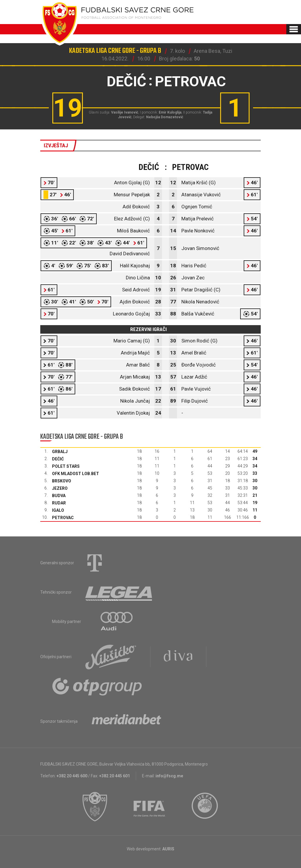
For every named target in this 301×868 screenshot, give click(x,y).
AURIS (168, 849)
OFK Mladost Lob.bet (76, 474)
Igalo (58, 510)
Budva (59, 496)
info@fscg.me (169, 776)
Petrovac (63, 518)
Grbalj (60, 452)
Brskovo (62, 481)
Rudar (59, 503)
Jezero (60, 488)
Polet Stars (66, 466)
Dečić (58, 459)
